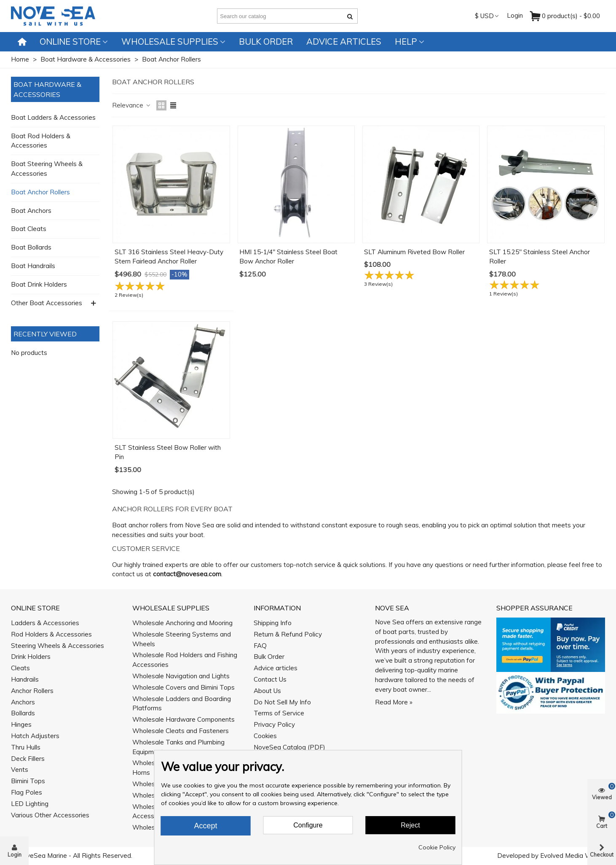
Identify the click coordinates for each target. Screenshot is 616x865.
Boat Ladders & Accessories (53, 117)
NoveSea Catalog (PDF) (289, 747)
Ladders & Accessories (45, 623)
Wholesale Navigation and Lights (181, 676)
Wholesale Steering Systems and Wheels (182, 639)
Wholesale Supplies (170, 42)
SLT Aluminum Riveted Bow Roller (414, 252)
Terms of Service (279, 713)
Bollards (23, 713)
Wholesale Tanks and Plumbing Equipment (178, 747)
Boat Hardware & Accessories (47, 89)
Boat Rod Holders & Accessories (41, 141)
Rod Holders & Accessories (51, 634)
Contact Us (270, 679)
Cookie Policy (437, 847)
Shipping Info (273, 623)
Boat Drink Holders (39, 284)
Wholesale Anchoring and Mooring (182, 623)
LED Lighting (30, 804)
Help (406, 42)
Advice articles (344, 42)
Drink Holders (31, 657)
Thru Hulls (26, 747)
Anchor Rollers (32, 691)
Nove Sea (392, 608)
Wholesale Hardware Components (183, 719)
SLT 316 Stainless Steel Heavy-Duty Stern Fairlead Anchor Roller (169, 257)
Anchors (23, 702)
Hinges (21, 724)
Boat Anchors (31, 211)
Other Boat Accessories (47, 303)
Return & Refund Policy (288, 634)
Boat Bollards (31, 247)
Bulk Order (266, 42)
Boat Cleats (29, 229)
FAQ (260, 646)
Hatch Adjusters (35, 736)
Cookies (265, 736)
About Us (267, 691)
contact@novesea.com (187, 574)
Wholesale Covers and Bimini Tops (183, 687)
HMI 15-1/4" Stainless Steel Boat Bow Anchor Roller (288, 257)
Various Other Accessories (50, 815)
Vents (20, 770)
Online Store (70, 42)
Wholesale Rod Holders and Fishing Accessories (185, 660)
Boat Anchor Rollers (40, 192)
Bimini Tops (28, 781)
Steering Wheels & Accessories (58, 646)
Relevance (132, 105)
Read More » (394, 702)
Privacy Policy (274, 724)
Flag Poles (27, 792)
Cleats (20, 668)
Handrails (25, 679)
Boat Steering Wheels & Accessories (47, 169)
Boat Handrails (33, 266)
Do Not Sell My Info (282, 702)
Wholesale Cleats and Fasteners (181, 731)
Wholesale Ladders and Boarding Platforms (182, 704)
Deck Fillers (28, 759)
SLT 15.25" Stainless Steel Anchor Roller (540, 257)
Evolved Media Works (572, 856)
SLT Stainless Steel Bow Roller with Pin (168, 452)
